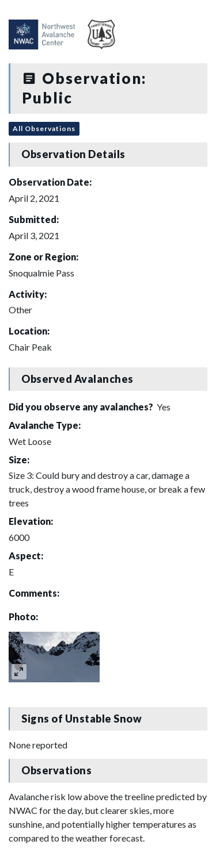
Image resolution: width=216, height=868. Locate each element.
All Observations (44, 128)
